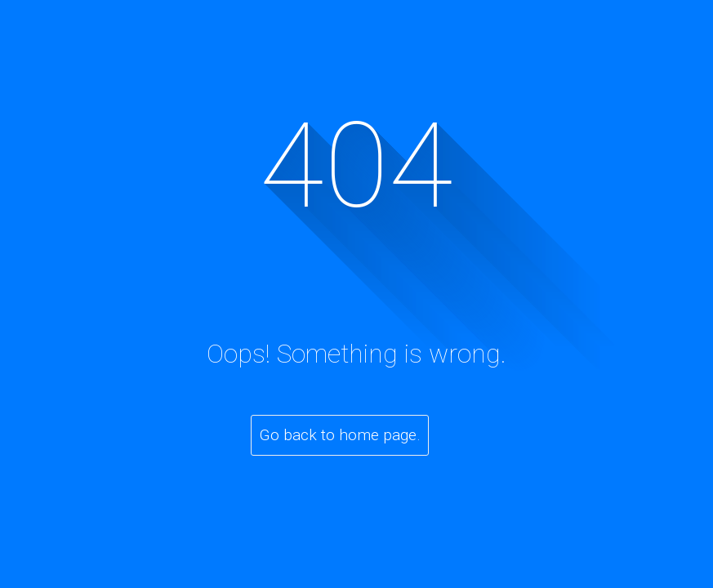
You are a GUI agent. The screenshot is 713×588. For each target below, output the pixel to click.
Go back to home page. (340, 435)
